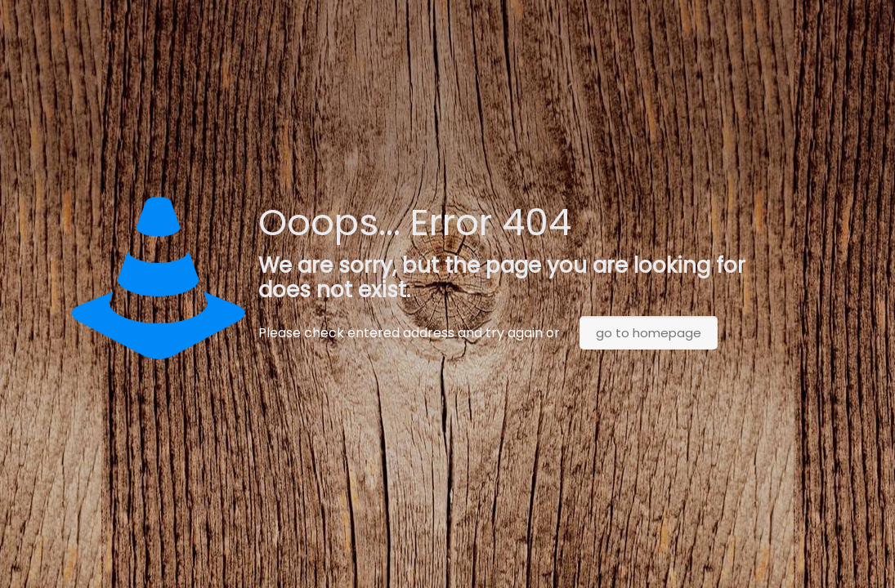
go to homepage (649, 333)
